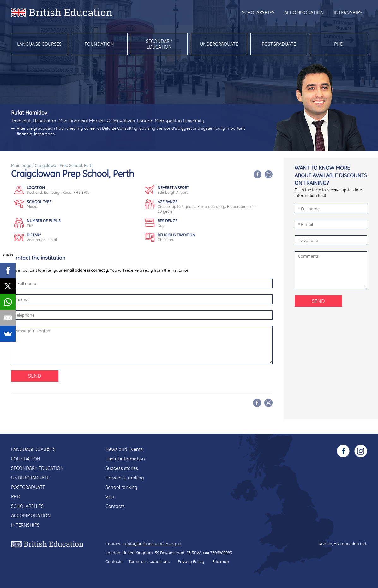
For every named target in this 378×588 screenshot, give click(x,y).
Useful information (125, 459)
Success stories (122, 468)
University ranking (125, 478)
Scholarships (258, 12)
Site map (221, 561)
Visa (110, 497)
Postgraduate (279, 44)
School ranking (121, 487)
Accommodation (304, 12)
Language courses (39, 44)
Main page (21, 165)
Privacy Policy (191, 561)
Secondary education (159, 44)
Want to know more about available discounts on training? (331, 175)
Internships (348, 12)
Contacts (115, 506)
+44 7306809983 (217, 553)
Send (35, 376)
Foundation (99, 44)
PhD (339, 44)
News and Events (124, 449)
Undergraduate (219, 44)
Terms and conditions (149, 561)
